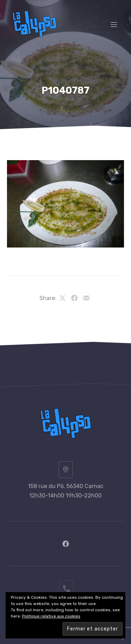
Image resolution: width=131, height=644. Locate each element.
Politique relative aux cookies (51, 616)
